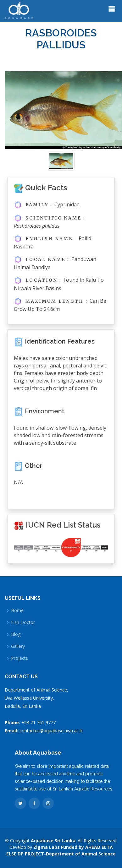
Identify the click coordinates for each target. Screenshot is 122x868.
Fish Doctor (23, 622)
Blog (16, 634)
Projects (19, 658)
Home (17, 610)
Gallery (18, 646)
